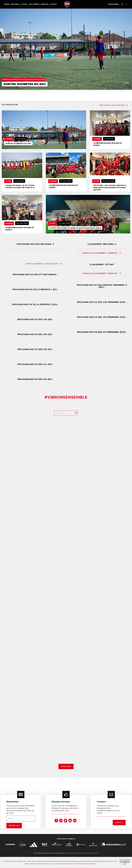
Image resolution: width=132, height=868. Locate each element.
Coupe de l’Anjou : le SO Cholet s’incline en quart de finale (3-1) (20, 186)
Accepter (125, 861)
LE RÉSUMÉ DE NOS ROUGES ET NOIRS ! (108, 144)
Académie (9, 139)
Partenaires (114, 4)
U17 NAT (24, 4)
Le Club (8, 181)
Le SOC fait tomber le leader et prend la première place (75, 228)
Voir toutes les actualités (114, 105)
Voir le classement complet (102, 253)
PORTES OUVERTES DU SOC (18, 143)
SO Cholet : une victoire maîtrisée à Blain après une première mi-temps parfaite (110, 187)
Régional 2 (16, 4)
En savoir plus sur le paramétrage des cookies (58, 864)
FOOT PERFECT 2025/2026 (39, 4)
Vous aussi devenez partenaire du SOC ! (82, 849)
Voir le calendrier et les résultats (44, 264)
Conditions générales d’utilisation (85, 864)
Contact (53, 4)
